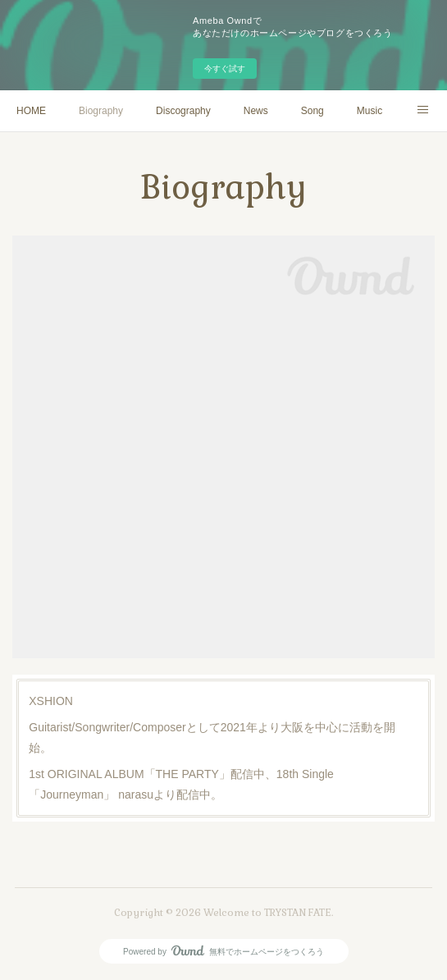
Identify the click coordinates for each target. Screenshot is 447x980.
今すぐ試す (225, 69)
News (256, 111)
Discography (183, 111)
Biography (101, 111)
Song (312, 111)
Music (369, 111)
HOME (31, 111)
